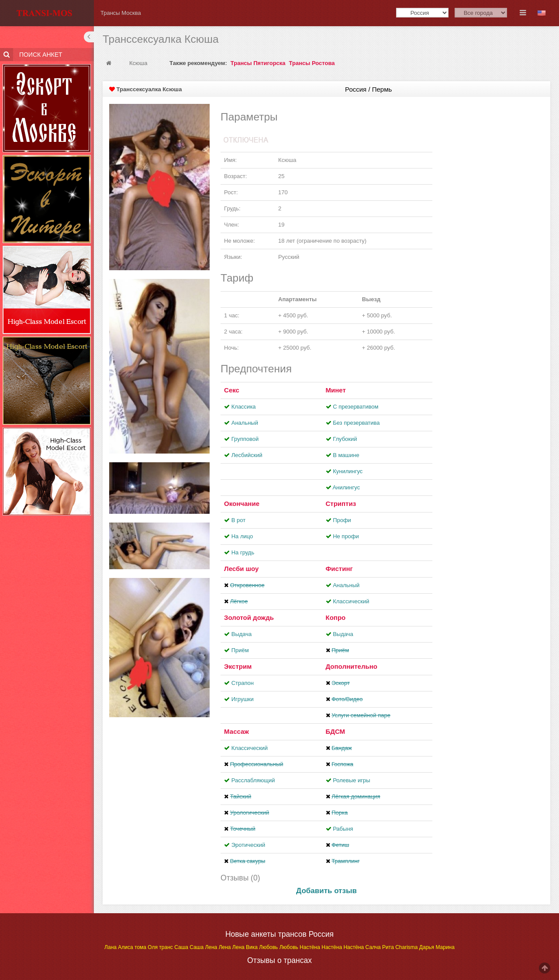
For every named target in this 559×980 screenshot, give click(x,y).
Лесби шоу (241, 569)
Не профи (346, 536)
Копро (336, 617)
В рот (238, 520)
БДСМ (336, 731)
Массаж (236, 731)
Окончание (242, 504)
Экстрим (238, 666)
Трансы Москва (121, 13)
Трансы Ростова (312, 63)
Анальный (245, 423)
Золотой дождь (249, 617)
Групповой (245, 439)
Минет (336, 390)
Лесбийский (247, 455)
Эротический (248, 845)
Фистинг (339, 569)
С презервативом (355, 407)
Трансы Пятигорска (258, 63)
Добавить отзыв (326, 891)
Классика (244, 407)
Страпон (243, 683)
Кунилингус (348, 471)
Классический (351, 601)
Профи (342, 520)
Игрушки (243, 699)
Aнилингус (346, 487)
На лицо (242, 536)
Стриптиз (341, 504)
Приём (240, 650)
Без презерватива (356, 423)
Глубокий (345, 439)
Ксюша (139, 63)
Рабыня (343, 829)
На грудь (243, 552)
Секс (232, 390)
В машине (346, 455)
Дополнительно (352, 666)
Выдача (242, 634)
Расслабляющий (253, 780)
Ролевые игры (352, 780)
